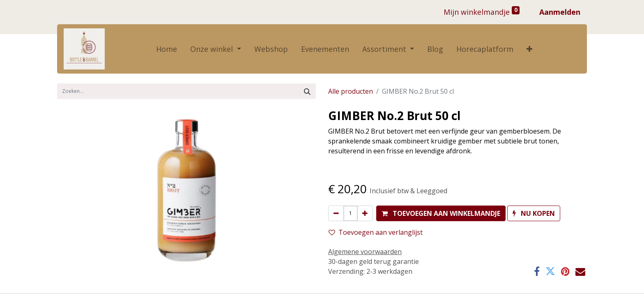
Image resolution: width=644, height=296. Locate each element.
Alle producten (351, 91)
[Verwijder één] (336, 213)
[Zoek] (307, 91)
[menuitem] (167, 49)
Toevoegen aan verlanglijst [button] (376, 232)
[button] (529, 49)
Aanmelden (560, 12)
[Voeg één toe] (365, 213)
